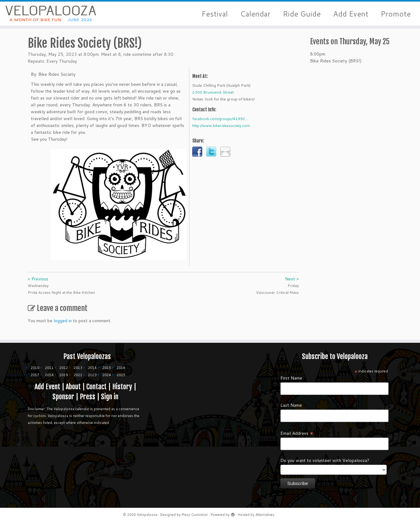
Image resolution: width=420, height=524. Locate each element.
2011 (49, 368)
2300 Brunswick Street (213, 96)
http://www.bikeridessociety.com (221, 129)
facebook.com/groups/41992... (220, 122)
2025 (121, 375)
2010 (35, 368)
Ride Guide (302, 14)
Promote (396, 14)
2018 (49, 375)
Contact (96, 387)
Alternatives (265, 515)
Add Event (351, 14)
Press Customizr (195, 515)
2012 (64, 368)
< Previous (38, 282)
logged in (63, 324)
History (122, 387)
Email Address (297, 433)
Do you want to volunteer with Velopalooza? (325, 460)
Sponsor (63, 397)
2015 (107, 368)
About (73, 387)
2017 (35, 375)
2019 (64, 375)
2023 (92, 375)
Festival (215, 14)
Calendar (255, 14)
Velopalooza (147, 515)
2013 (78, 368)
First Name (291, 378)
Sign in (110, 397)
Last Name (291, 405)
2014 (92, 368)
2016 (121, 368)
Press (88, 397)
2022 (78, 375)
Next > (292, 282)
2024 (107, 375)
